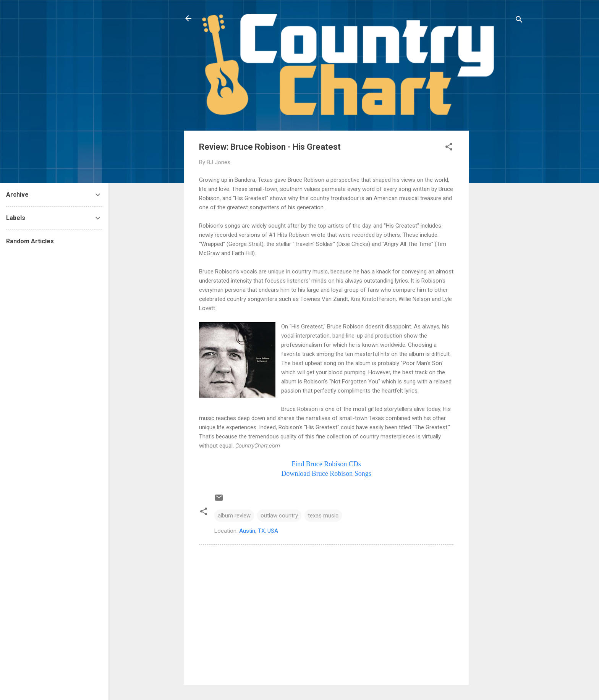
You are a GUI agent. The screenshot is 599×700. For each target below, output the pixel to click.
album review (234, 516)
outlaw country (279, 516)
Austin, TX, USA (259, 531)
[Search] (519, 21)
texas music (323, 516)
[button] (449, 148)
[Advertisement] (499, 245)
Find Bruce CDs (326, 464)
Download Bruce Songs (326, 474)
